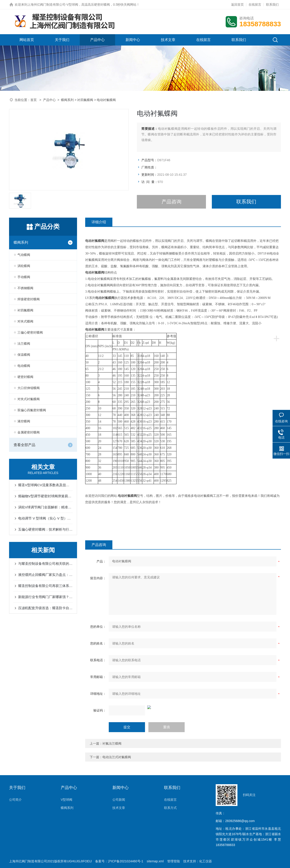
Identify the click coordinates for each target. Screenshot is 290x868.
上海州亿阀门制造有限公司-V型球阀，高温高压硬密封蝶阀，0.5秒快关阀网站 (82, 5)
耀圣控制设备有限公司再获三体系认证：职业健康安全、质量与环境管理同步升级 (45, 586)
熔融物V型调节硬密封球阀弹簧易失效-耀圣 (45, 496)
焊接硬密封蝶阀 (29, 299)
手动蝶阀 (24, 277)
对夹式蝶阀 (25, 321)
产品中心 (97, 40)
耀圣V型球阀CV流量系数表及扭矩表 (45, 485)
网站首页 (27, 40)
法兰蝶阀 (24, 344)
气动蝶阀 (24, 255)
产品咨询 (172, 202)
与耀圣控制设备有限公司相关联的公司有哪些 (45, 564)
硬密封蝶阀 (25, 377)
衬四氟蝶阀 (85, 100)
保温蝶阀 (24, 355)
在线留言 (255, 5)
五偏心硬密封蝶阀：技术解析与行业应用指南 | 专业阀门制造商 (45, 529)
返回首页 (237, 5)
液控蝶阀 (24, 421)
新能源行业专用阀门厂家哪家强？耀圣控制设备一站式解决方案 (45, 597)
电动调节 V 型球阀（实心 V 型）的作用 (45, 518)
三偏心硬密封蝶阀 (30, 332)
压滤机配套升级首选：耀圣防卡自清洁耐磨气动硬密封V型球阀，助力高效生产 (45, 608)
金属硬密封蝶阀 (29, 432)
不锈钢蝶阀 (25, 288)
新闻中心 (133, 40)
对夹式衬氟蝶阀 (29, 399)
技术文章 (168, 40)
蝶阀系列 (67, 100)
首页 (34, 100)
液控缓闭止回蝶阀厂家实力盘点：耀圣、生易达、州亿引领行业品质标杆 (45, 575)
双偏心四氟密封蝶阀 (32, 410)
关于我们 (62, 40)
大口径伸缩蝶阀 (29, 388)
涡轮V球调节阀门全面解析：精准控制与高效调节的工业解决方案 (45, 507)
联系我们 (272, 5)
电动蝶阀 (24, 366)
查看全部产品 (24, 445)
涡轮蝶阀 (24, 266)
